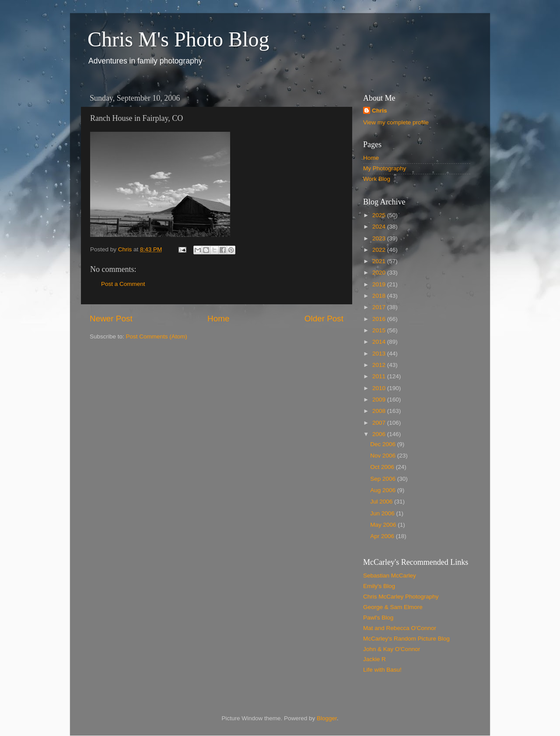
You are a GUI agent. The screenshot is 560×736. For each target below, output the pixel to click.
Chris (380, 111)
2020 (380, 273)
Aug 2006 (384, 490)
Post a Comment (123, 284)
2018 (380, 296)
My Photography (385, 168)
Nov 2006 (384, 456)
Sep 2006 (384, 479)
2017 (380, 307)
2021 (380, 261)
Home (218, 319)
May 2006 (384, 525)
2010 (380, 388)
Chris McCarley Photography (401, 597)
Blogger (327, 718)
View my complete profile (396, 122)
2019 (380, 284)
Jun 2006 (383, 513)
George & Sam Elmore (393, 607)
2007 (380, 423)
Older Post (324, 319)
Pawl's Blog (378, 618)
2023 (380, 238)
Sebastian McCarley (390, 576)
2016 (380, 319)
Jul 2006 (382, 502)
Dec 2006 (384, 444)
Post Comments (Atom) (157, 336)
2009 (380, 400)
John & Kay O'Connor (392, 649)
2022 (380, 250)
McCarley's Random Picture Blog (406, 639)
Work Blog (377, 179)
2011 (380, 376)
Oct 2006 (383, 467)
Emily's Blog (379, 586)
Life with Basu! (382, 670)
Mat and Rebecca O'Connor (400, 628)
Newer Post (111, 319)
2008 (380, 411)
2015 (380, 330)
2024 (380, 227)
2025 (380, 215)
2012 (380, 365)
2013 (380, 354)
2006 (380, 434)
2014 (380, 342)
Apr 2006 (383, 536)
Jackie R (374, 659)
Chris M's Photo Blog (178, 39)
